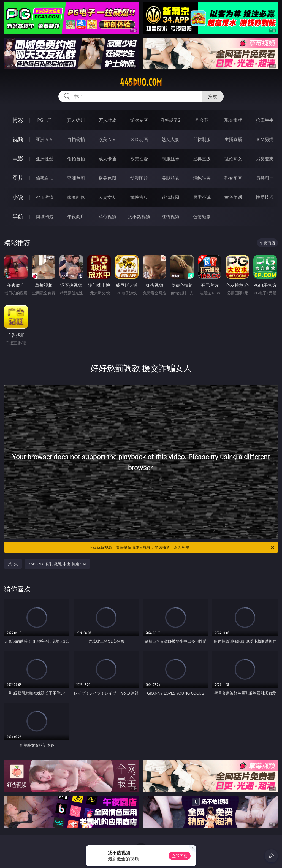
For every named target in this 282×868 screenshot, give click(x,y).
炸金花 (202, 120)
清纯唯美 (202, 178)
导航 (18, 216)
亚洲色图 (76, 178)
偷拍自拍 (76, 159)
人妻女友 (107, 197)
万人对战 (107, 120)
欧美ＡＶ (107, 139)
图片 (18, 178)
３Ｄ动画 (139, 139)
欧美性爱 (139, 159)
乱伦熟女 (233, 159)
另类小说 (202, 197)
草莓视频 (107, 216)
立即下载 (180, 856)
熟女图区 (233, 178)
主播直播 (233, 139)
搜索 (213, 96)
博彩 (18, 120)
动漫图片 (139, 178)
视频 (18, 139)
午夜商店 (76, 216)
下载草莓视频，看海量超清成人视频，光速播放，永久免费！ (182, 547)
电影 (18, 158)
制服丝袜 (170, 159)
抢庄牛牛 (265, 120)
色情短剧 (202, 216)
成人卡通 (107, 159)
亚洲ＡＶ (45, 139)
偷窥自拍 (45, 178)
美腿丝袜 (170, 178)
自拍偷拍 (76, 139)
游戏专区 (139, 120)
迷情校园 (170, 197)
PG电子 (44, 120)
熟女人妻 (170, 139)
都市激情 (45, 197)
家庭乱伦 (76, 197)
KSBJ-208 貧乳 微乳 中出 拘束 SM (57, 564)
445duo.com (141, 82)
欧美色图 (107, 178)
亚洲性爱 (45, 159)
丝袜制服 (202, 139)
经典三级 (202, 159)
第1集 (13, 564)
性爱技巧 (265, 197)
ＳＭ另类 (265, 139)
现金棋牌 (233, 120)
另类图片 (265, 178)
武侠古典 (139, 197)
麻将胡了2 (170, 120)
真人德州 (76, 120)
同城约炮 (45, 216)
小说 (18, 197)
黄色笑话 (233, 197)
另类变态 (265, 159)
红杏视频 (170, 216)
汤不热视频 (139, 216)
